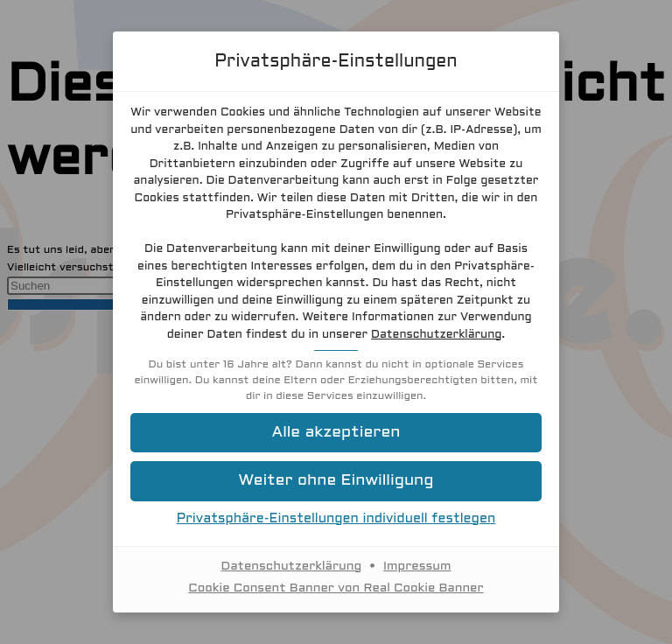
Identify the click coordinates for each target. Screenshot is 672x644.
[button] (336, 433)
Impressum (417, 567)
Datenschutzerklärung (436, 335)
